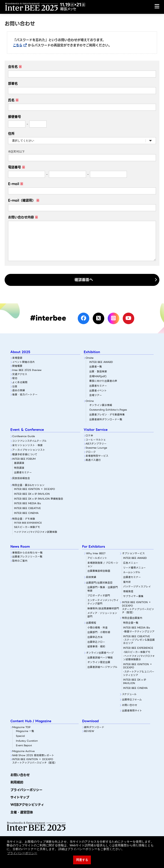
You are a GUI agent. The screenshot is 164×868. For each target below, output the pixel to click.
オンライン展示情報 (101, 412)
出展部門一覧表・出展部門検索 (103, 596)
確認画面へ (84, 287)
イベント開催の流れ (24, 369)
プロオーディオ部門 (99, 603)
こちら (18, 45)
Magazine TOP (21, 734)
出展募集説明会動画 (99, 578)
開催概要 (17, 373)
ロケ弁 (89, 443)
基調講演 (19, 470)
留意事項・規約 (96, 654)
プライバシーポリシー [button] (22, 853)
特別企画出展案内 (132, 625)
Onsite (89, 365)
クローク (91, 459)
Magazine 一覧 (25, 738)
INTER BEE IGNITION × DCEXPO (34, 496)
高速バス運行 (93, 467)
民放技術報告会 (21, 485)
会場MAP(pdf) (98, 384)
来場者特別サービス (97, 463)
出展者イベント (98, 398)
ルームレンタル (132, 579)
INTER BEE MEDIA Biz (28, 511)
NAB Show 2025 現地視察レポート (33, 763)
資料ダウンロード (94, 734)
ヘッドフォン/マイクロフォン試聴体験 (36, 539)
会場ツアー (96, 402)
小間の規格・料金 (98, 635)
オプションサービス (133, 561)
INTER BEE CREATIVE (27, 515)
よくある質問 (20, 390)
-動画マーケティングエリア (139, 639)
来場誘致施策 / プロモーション (103, 572)
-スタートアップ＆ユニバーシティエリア (139, 680)
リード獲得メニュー (134, 575)
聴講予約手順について (25, 462)
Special (20, 743)
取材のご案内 (20, 568)
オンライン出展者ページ (100, 660)
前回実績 (91, 584)
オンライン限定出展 (99, 669)
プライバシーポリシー (26, 797)
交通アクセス (20, 381)
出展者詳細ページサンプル (102, 674)
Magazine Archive (23, 758)
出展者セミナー (98, 393)
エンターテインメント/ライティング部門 (103, 609)
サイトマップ (20, 804)
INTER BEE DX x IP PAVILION (32, 501)
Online (90, 408)
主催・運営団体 (22, 819)
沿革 (15, 394)
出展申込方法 (95, 644)
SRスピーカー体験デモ (47, 532)
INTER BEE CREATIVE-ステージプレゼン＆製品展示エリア (139, 647)
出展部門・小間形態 (99, 639)
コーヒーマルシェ (96, 447)
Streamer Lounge (96, 455)
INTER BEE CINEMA (26, 520)
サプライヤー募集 (133, 603)
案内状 (127, 589)
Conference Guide (24, 443)
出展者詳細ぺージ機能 (100, 665)
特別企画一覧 (131, 630)
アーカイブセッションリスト (29, 457)
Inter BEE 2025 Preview (27, 377)
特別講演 (19, 475)
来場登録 (17, 365)
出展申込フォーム (132, 707)
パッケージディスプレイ (137, 594)
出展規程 (91, 630)
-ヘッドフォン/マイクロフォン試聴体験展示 (139, 665)
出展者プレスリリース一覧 (27, 564)
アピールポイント (97, 565)
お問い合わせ (130, 712)
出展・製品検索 (98, 379)
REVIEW (89, 738)
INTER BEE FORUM (24, 466)
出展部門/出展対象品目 (99, 590)
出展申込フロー (96, 649)
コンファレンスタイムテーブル (29, 448)
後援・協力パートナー (25, 402)
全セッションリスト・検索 (27, 452)
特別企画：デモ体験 (24, 526)
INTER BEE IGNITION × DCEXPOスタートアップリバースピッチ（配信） (35, 768)
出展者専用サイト (132, 718)
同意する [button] (82, 860)
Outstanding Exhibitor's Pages (108, 417)
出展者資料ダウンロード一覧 (106, 427)
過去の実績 (19, 398)
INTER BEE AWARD (101, 369)
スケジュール (129, 701)
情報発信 (128, 599)
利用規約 (17, 789)
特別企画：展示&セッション (28, 492)
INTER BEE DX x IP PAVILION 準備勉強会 (39, 506)
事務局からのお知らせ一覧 (27, 560)
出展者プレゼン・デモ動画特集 (107, 422)
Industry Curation (27, 748)
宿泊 (15, 385)
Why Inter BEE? (96, 561)
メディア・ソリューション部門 (102, 622)
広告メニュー (131, 570)
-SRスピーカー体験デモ (137, 659)
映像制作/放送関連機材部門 (103, 616)
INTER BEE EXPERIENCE (138, 655)
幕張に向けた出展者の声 (103, 388)
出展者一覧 (96, 374)
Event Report (24, 753)
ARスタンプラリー (96, 451)
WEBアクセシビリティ (27, 812)
